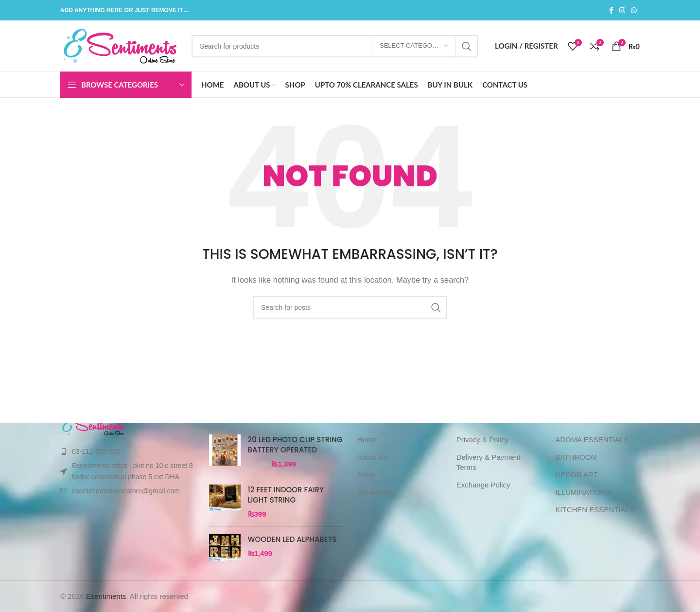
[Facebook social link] (611, 10)
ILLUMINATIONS (583, 492)
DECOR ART (576, 475)
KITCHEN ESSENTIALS (595, 510)
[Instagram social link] (622, 10)
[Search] (335, 46)
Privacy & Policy (483, 440)
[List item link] (127, 451)
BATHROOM (576, 457)
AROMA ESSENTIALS (592, 440)
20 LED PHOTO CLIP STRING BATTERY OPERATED (295, 445)
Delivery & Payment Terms (489, 462)
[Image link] (94, 424)
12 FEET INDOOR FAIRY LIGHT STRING (286, 495)
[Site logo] (121, 45)
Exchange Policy (483, 485)
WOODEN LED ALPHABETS (292, 539)
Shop (366, 475)
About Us (372, 457)
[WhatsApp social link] (634, 10)
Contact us (375, 492)
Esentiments (106, 596)
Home (367, 440)
